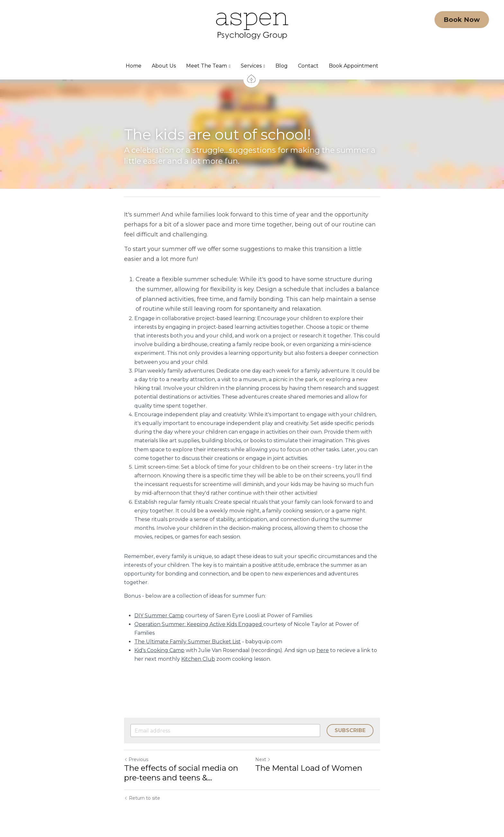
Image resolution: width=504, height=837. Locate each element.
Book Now (462, 20)
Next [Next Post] (263, 759)
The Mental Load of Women (309, 768)
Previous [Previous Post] (136, 759)
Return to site (142, 798)
